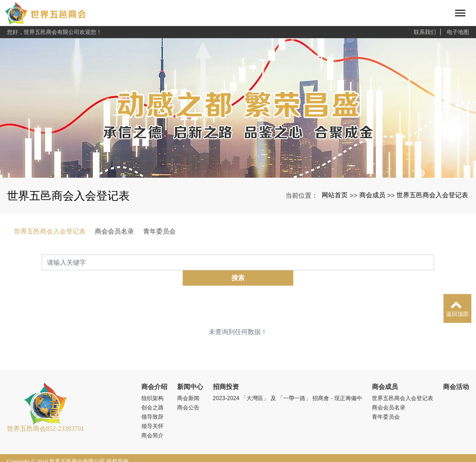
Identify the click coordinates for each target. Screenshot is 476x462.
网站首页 (335, 195)
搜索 (434, 262)
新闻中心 (190, 371)
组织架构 (152, 383)
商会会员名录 (114, 231)
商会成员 (372, 195)
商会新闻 (188, 383)
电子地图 (458, 32)
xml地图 (17, 455)
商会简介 (152, 420)
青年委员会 (159, 231)
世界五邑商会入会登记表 (432, 195)
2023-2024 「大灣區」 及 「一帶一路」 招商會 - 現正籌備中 (288, 383)
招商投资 (226, 371)
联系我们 (425, 32)
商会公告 (188, 392)
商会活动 (456, 371)
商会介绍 (154, 371)
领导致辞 (152, 402)
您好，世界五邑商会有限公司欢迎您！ (54, 32)
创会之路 (152, 392)
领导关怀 (152, 411)
